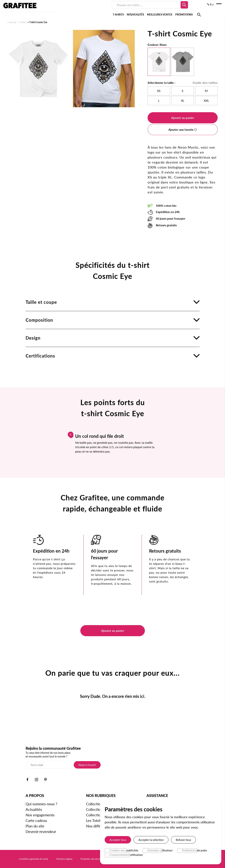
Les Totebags (96, 820)
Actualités (34, 809)
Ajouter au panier (183, 118)
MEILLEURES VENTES (115, 9)
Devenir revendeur (41, 831)
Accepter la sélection (151, 840)
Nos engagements (40, 815)
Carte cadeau (36, 820)
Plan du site (35, 826)
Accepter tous (118, 840)
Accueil (13, 22)
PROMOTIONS (139, 9)
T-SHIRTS (73, 9)
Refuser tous (183, 840)
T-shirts (23, 22)
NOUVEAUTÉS (90, 9)
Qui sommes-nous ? (41, 804)
